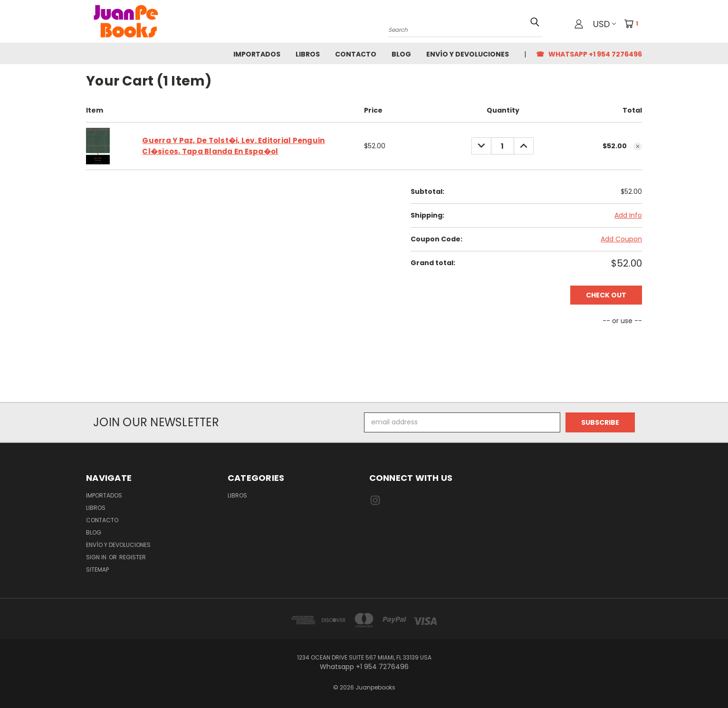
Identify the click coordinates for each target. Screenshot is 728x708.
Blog (401, 54)
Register (133, 557)
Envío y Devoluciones (468, 54)
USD (604, 24)
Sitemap (97, 569)
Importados (257, 54)
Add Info (628, 215)
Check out (606, 295)
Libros (308, 54)
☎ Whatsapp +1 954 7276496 (589, 54)
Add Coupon (621, 239)
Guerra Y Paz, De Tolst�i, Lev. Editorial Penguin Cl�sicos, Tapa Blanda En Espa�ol (233, 146)
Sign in (97, 557)
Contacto (356, 54)
